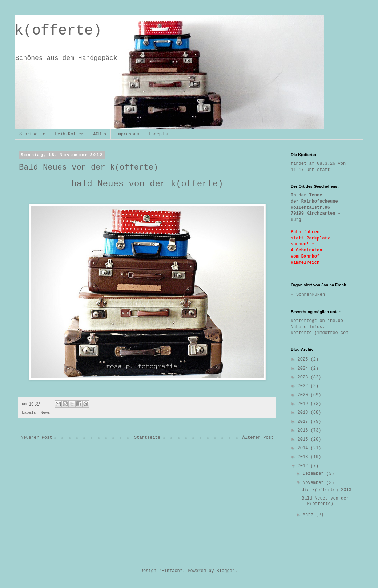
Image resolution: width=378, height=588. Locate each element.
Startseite (32, 134)
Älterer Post (258, 438)
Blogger (226, 571)
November (315, 483)
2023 (304, 377)
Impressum (127, 134)
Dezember (315, 474)
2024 (304, 369)
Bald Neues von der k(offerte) (325, 501)
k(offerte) (58, 31)
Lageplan (159, 134)
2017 (304, 422)
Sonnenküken (311, 295)
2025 (304, 359)
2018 (304, 413)
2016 (304, 430)
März (309, 515)
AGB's (100, 134)
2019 (304, 404)
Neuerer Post (36, 438)
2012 (304, 466)
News (45, 413)
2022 (304, 386)
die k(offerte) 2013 (327, 490)
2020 (304, 395)
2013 (304, 457)
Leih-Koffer (69, 134)
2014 (304, 448)
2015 (304, 440)
